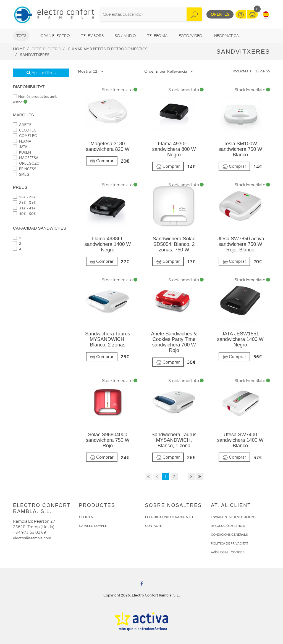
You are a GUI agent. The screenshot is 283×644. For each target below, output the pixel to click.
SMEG (21, 174)
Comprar (102, 161)
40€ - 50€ (24, 214)
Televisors (92, 36)
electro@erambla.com (32, 538)
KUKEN (22, 152)
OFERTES (86, 517)
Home (19, 49)
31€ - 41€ (24, 208)
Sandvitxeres (35, 55)
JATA (20, 147)
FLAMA (22, 141)
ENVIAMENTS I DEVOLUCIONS (233, 517)
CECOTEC (25, 130)
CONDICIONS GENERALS (229, 535)
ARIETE (22, 125)
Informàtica (226, 36)
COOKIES (238, 552)
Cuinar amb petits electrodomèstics (108, 49)
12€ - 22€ (24, 197)
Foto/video (191, 36)
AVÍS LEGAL (220, 552)
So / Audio (125, 36)
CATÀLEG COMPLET (94, 526)
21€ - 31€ (24, 203)
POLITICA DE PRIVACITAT (230, 543)
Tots (21, 36)
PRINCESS (25, 169)
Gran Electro (55, 36)
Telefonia (157, 36)
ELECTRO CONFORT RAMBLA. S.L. (170, 517)
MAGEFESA (26, 158)
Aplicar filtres (41, 73)
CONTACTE (154, 526)
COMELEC (25, 136)
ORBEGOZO (26, 163)
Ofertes (220, 14)
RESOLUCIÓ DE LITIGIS (228, 526)
